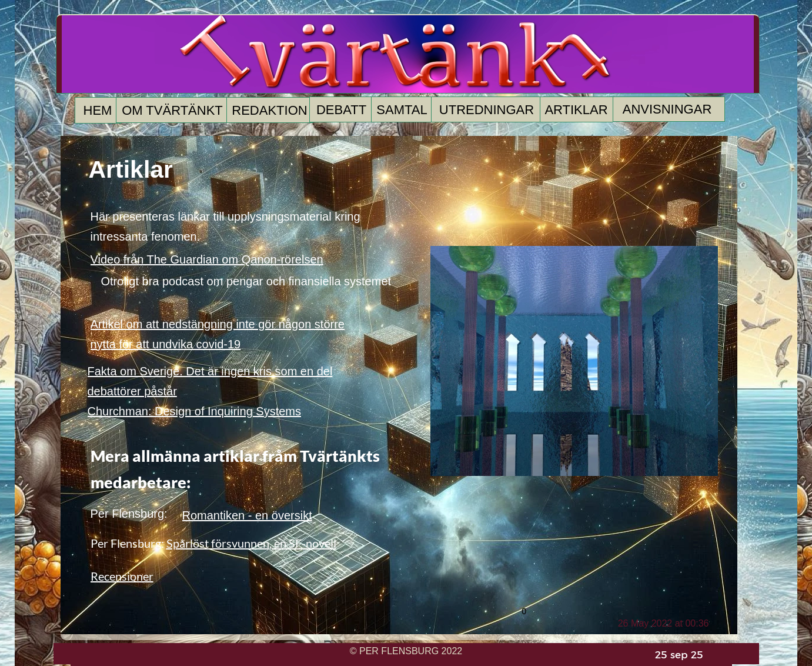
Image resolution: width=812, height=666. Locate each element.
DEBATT (341, 110)
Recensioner (122, 576)
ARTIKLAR (576, 110)
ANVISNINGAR (667, 109)
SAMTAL (402, 110)
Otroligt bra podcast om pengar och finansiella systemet (246, 281)
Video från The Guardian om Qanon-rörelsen (207, 259)
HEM (98, 110)
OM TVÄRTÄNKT (172, 110)
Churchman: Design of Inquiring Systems (195, 411)
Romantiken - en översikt (247, 515)
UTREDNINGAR (487, 110)
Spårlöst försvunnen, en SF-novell (251, 543)
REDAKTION (269, 110)
